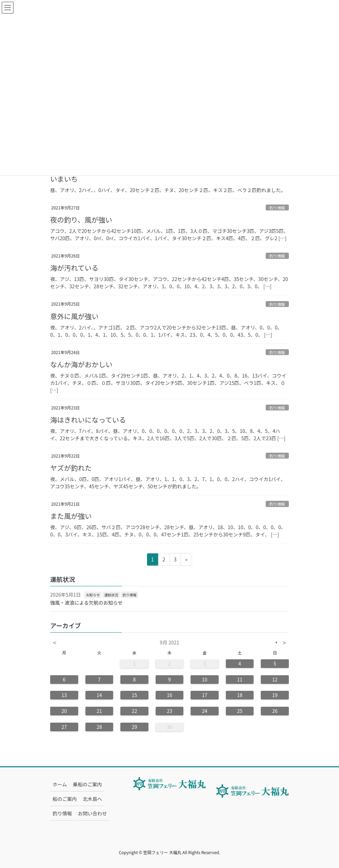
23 (169, 711)
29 (135, 727)
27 (64, 727)
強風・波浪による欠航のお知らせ (86, 603)
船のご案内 (65, 799)
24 (205, 711)
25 (240, 711)
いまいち (64, 179)
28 (99, 727)
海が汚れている (74, 268)
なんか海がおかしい (81, 364)
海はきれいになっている (88, 420)
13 (64, 695)
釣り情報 (277, 208)
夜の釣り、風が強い (81, 220)
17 (205, 695)
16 (169, 695)
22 (135, 711)
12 (275, 679)
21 (99, 711)
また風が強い (71, 516)
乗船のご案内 (88, 784)
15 (135, 695)
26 (275, 711)
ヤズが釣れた (71, 468)
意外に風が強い (74, 316)
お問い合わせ (92, 813)
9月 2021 (169, 642)
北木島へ (92, 799)
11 (240, 679)
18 (240, 695)
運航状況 (111, 595)
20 (64, 711)
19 (275, 695)
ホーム (60, 784)
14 (99, 695)
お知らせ (93, 595)
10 (205, 679)
